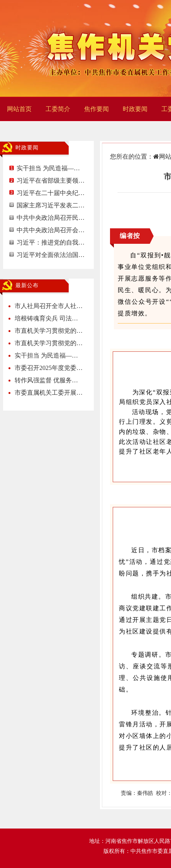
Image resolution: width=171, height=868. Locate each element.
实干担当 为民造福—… (48, 168)
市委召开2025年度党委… (49, 368)
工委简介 (58, 109)
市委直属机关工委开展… (49, 393)
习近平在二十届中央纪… (51, 193)
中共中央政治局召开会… (51, 230)
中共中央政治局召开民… (51, 218)
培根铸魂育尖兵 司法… (46, 318)
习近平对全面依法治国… (51, 255)
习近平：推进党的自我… (51, 242)
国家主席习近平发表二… (51, 205)
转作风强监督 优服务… (46, 380)
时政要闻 (135, 109)
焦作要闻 (97, 109)
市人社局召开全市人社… (49, 306)
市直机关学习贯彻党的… (49, 331)
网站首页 (19, 109)
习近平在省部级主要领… (51, 181)
